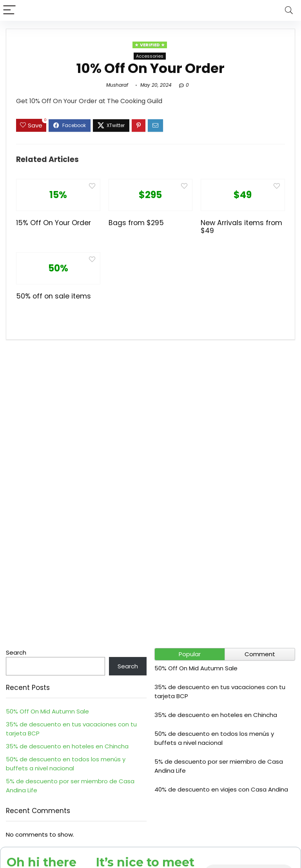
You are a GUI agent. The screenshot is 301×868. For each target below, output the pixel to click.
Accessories (150, 56)
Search (16, 652)
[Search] (289, 10)
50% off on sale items (53, 296)
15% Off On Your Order (53, 223)
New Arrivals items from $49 (241, 227)
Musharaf (117, 85)
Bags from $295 (136, 223)
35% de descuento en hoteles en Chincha (67, 746)
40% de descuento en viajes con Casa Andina (221, 789)
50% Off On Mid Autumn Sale (47, 711)
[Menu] (9, 10)
